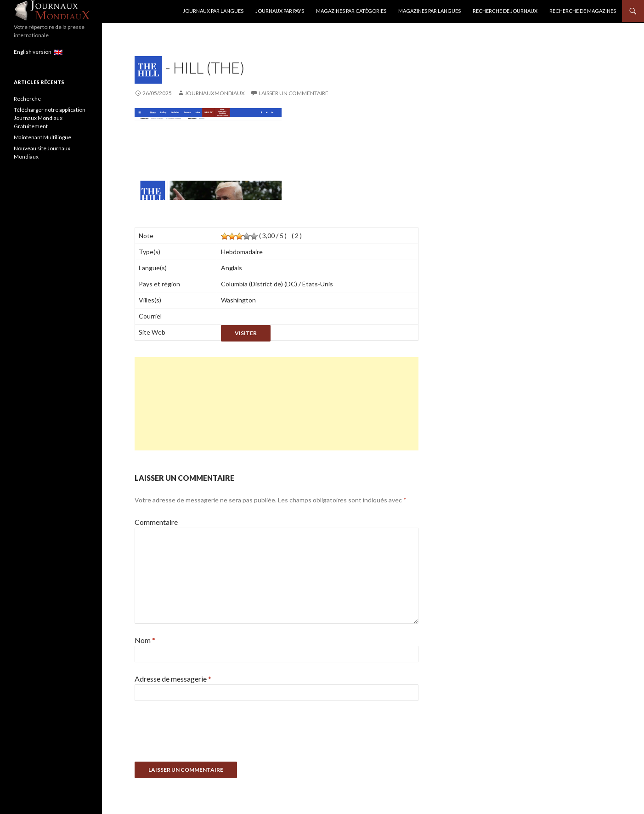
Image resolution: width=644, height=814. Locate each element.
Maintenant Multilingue (42, 137)
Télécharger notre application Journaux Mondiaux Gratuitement (50, 118)
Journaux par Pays (280, 11)
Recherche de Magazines (583, 11)
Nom (145, 640)
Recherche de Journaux (505, 11)
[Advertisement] (277, 404)
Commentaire (156, 522)
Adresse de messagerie (173, 679)
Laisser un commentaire (294, 93)
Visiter (246, 333)
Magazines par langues (429, 11)
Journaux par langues (213, 11)
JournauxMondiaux (215, 93)
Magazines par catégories (351, 11)
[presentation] (204, 734)
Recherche (27, 99)
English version (38, 52)
